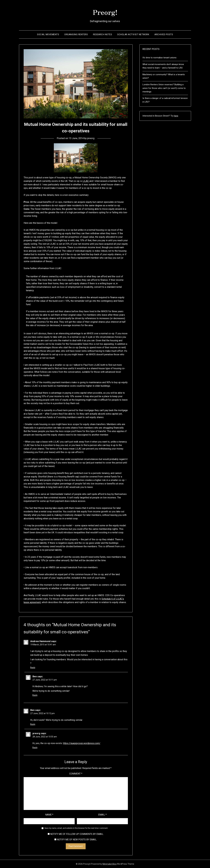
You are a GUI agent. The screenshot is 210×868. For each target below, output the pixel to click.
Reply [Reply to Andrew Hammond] (33, 668)
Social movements (48, 34)
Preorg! (105, 12)
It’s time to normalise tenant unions (159, 58)
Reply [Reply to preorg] (35, 748)
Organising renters (76, 34)
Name (49, 815)
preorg (91, 138)
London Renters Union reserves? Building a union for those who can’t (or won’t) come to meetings (164, 88)
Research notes (103, 34)
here (176, 116)
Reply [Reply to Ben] (35, 695)
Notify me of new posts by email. (77, 840)
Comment (76, 774)
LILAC (86, 181)
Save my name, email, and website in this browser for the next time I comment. (76, 828)
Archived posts (164, 34)
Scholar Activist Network (133, 34)
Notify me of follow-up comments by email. (77, 834)
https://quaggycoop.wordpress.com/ (82, 743)
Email (102, 815)
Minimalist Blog (110, 864)
